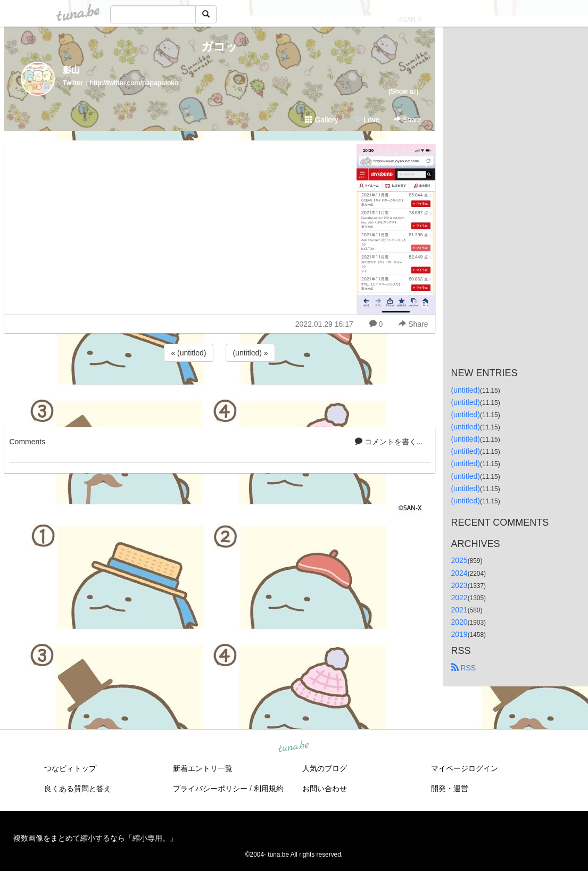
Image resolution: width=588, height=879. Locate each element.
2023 (459, 585)
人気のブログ (325, 768)
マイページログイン (465, 768)
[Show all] (403, 91)
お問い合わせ (325, 789)
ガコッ (220, 47)
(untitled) (466, 390)
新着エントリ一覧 (203, 768)
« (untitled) (188, 353)
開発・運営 (450, 789)
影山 (71, 70)
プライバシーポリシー (210, 789)
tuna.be (294, 747)
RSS (464, 668)
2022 (459, 598)
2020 (459, 622)
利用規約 (269, 789)
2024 (459, 573)
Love (367, 120)
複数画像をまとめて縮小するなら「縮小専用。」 (95, 838)
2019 (459, 634)
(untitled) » (250, 353)
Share (407, 119)
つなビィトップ (70, 768)
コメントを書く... (389, 442)
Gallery (321, 120)
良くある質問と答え (78, 789)
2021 (459, 610)
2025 (459, 560)
